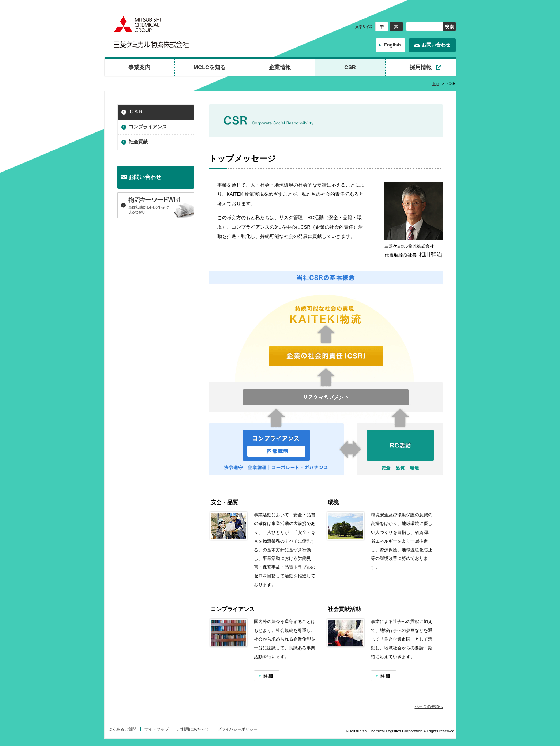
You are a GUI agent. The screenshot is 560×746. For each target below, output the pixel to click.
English (392, 45)
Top (435, 83)
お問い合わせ (436, 45)
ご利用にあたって (193, 729)
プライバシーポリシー (237, 729)
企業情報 (280, 67)
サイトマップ (157, 729)
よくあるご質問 (122, 729)
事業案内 (139, 67)
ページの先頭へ (429, 706)
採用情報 (421, 67)
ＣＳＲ (136, 112)
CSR (350, 67)
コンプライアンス (148, 127)
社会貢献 (138, 142)
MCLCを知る (210, 67)
